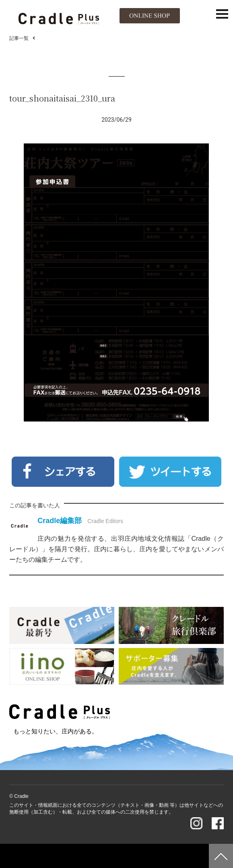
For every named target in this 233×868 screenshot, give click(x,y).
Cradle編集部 (60, 521)
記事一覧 (19, 38)
